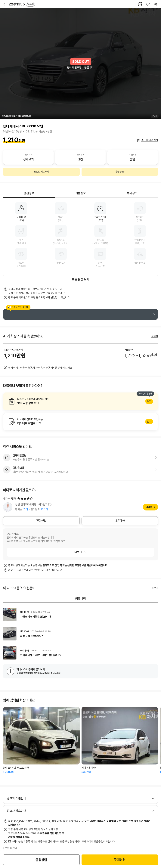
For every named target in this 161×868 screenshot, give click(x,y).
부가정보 (132, 193)
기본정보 (81, 193)
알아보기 (80, 401)
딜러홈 (149, 507)
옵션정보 (29, 193)
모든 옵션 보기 (81, 279)
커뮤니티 (81, 599)
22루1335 (22, 4)
